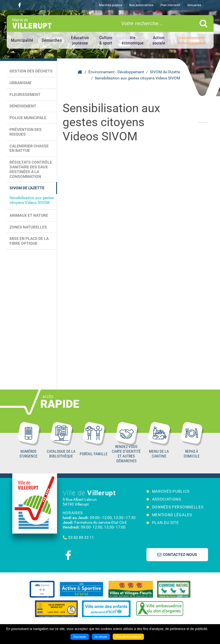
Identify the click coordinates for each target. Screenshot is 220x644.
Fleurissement (25, 95)
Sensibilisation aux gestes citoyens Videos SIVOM (137, 78)
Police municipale (28, 118)
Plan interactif (170, 5)
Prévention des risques (26, 132)
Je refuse (101, 637)
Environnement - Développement (116, 72)
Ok (204, 23)
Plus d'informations (128, 637)
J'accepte (80, 637)
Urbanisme (21, 83)
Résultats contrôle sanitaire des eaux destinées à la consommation (31, 169)
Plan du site (165, 523)
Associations (167, 499)
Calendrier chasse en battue (29, 148)
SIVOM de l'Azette (165, 72)
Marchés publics (111, 5)
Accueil (80, 72)
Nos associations (141, 5)
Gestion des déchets (31, 71)
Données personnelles (178, 507)
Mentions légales (172, 515)
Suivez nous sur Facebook (20, 5)
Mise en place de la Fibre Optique (29, 241)
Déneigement (23, 106)
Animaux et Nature (29, 215)
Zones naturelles (28, 227)
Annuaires (194, 5)
